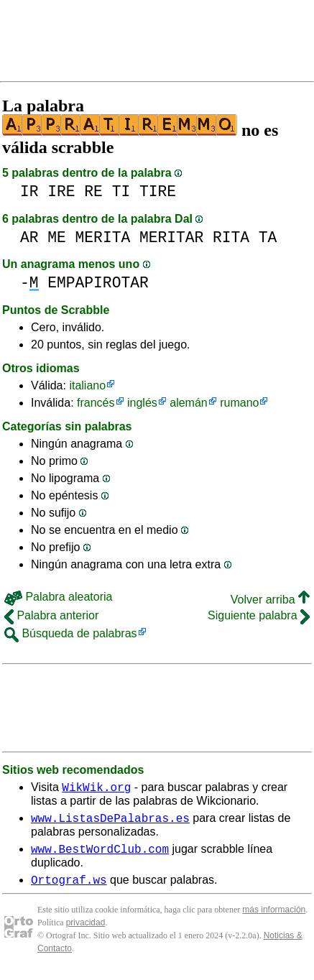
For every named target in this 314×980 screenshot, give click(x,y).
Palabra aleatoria (58, 597)
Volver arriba (270, 600)
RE (93, 191)
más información (274, 918)
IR (29, 191)
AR (29, 237)
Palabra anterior (51, 615)
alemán (188, 403)
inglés (142, 403)
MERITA (103, 237)
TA (268, 237)
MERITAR (171, 237)
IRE (61, 191)
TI (121, 191)
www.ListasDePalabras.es (110, 822)
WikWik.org (96, 789)
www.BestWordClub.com (100, 855)
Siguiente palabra (259, 615)
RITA (231, 237)
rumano (239, 403)
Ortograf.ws (69, 888)
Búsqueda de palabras (71, 633)
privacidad (86, 931)
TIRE (158, 191)
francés (96, 403)
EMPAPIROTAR (98, 283)
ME (57, 237)
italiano (87, 385)
